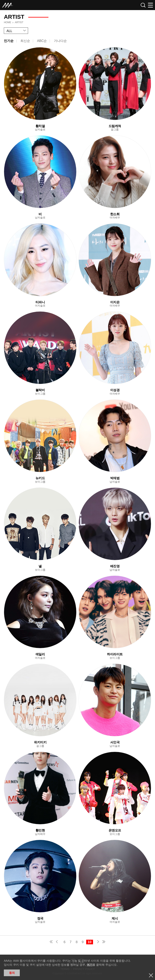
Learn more (40, 89)
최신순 (25, 41)
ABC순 (42, 41)
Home (7, 22)
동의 (12, 973)
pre (58, 942)
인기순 (9, 41)
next (97, 942)
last (104, 942)
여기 (90, 965)
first (51, 942)
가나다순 (60, 41)
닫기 (151, 975)
